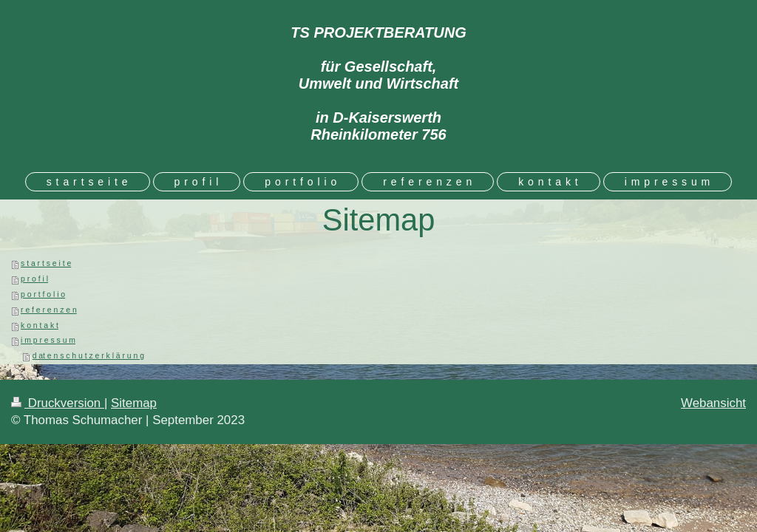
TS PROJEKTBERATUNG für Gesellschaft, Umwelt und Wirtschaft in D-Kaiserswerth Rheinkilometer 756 (378, 83)
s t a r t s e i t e (46, 263)
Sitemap (134, 403)
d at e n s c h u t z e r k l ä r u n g (88, 356)
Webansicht (713, 403)
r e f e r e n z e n (49, 310)
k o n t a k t (40, 325)
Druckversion (58, 403)
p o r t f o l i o (43, 294)
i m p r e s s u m (48, 340)
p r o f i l (34, 279)
